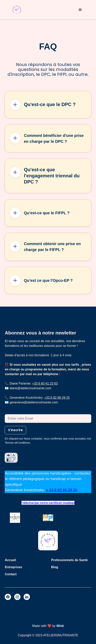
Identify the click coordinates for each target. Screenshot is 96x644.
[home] (17, 10)
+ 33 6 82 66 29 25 (62, 490)
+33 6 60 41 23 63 (45, 383)
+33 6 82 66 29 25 (57, 398)
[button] (80, 10)
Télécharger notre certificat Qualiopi (48, 503)
